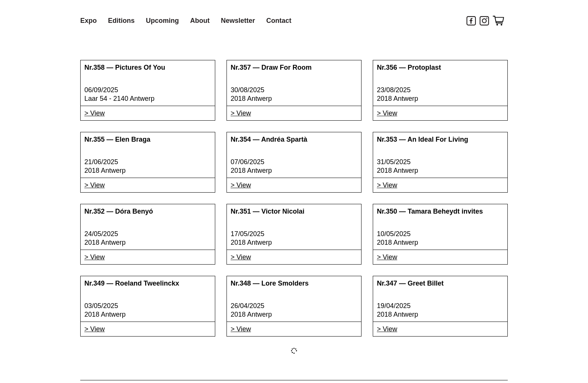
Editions (121, 21)
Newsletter (238, 21)
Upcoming (162, 21)
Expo (88, 21)
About (200, 21)
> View (94, 113)
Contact (279, 21)
